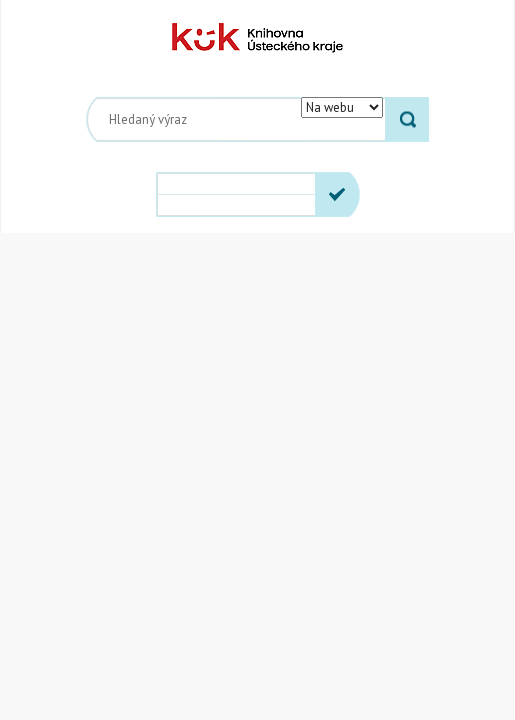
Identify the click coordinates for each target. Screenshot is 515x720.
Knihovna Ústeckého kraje (257, 38)
